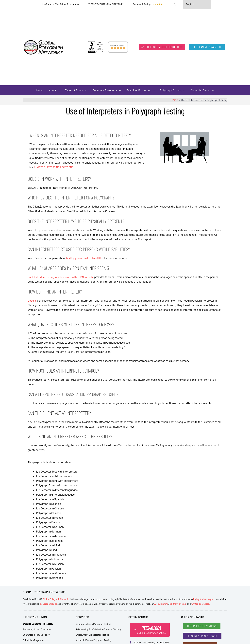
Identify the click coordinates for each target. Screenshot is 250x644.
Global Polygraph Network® (56, 600)
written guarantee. (200, 604)
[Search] (174, 5)
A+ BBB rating (161, 604)
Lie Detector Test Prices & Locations (61, 5)
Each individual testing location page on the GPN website (61, 278)
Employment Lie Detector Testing (92, 635)
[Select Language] (197, 5)
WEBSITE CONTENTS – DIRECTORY (106, 5)
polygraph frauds (48, 604)
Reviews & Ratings (148, 5)
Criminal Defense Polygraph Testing (93, 624)
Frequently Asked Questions (37, 630)
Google (32, 301)
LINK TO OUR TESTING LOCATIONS (55, 168)
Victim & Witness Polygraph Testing (93, 641)
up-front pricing (178, 604)
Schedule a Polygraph (33, 641)
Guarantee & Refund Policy (36, 635)
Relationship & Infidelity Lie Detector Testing (98, 630)
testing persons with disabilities (85, 259)
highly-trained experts (204, 600)
